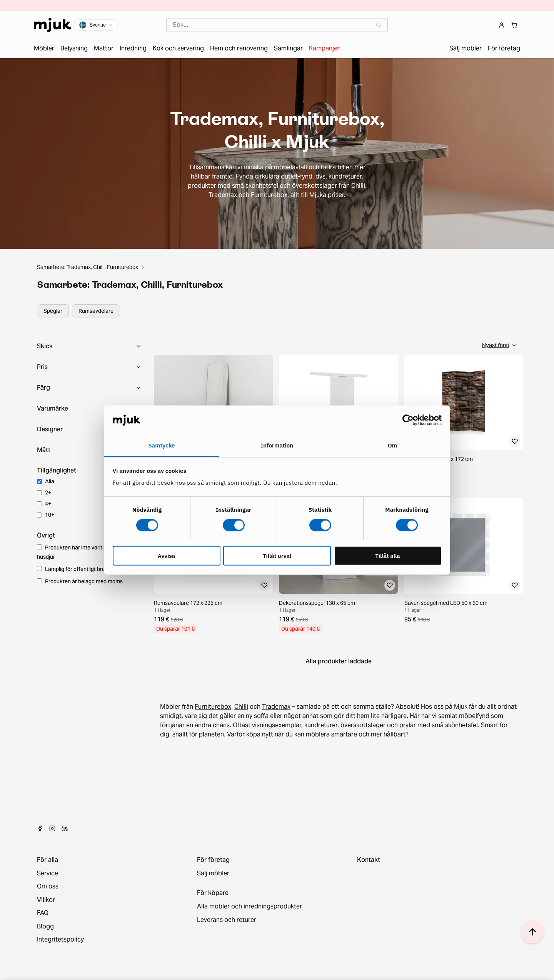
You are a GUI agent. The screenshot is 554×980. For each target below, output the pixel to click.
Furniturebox (213, 707)
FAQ (43, 913)
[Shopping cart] (514, 25)
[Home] (52, 25)
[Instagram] (52, 828)
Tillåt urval (277, 556)
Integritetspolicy (60, 940)
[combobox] (277, 25)
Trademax (276, 707)
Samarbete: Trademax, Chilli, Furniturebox (88, 267)
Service (48, 873)
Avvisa (166, 556)
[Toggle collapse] (89, 346)
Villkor (46, 900)
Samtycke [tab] (161, 445)
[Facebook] (40, 828)
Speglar (53, 311)
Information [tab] (277, 445)
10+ (46, 515)
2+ (44, 493)
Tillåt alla (388, 556)
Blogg (45, 927)
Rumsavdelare (96, 311)
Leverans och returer (227, 920)
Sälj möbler (213, 873)
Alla (46, 481)
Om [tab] (392, 445)
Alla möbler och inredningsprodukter (249, 907)
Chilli (241, 707)
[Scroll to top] (532, 932)
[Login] (502, 25)
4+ (44, 504)
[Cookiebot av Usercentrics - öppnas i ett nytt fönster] (408, 420)
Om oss (48, 887)
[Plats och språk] (96, 25)
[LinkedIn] (65, 828)
